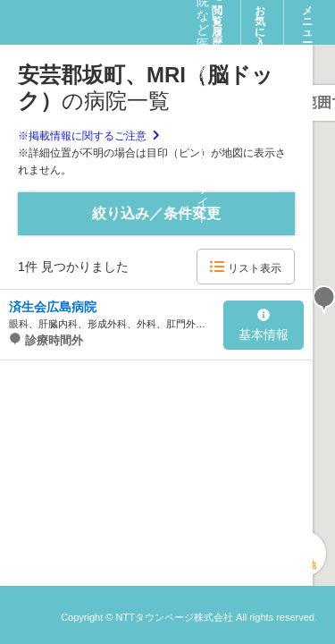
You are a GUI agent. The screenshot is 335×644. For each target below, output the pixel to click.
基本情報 (264, 326)
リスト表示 (245, 267)
